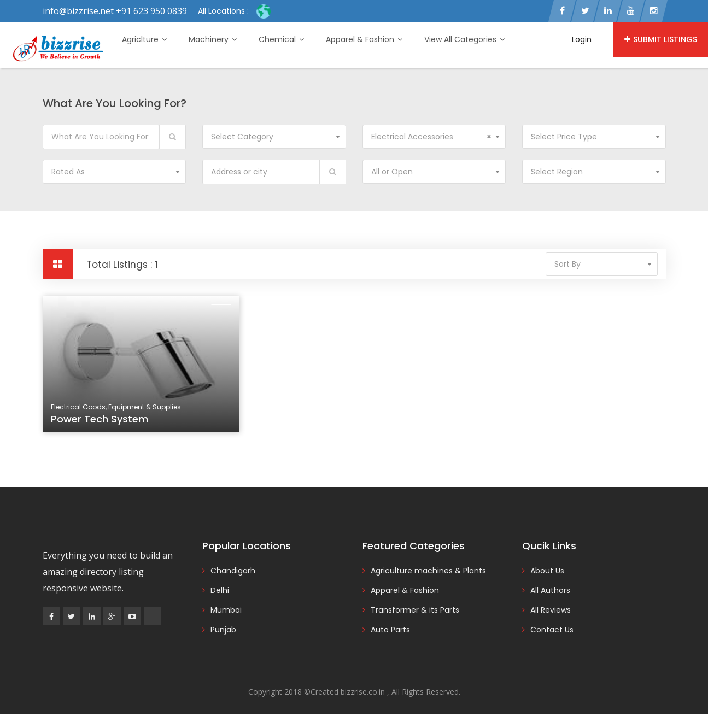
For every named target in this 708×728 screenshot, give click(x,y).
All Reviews (551, 610)
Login (582, 39)
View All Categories (464, 39)
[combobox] (274, 137)
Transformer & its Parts (415, 610)
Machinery (213, 39)
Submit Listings (661, 39)
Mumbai (226, 610)
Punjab (223, 630)
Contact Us (552, 630)
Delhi (220, 590)
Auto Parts (390, 630)
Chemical (281, 39)
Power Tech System (100, 419)
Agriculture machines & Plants (428, 571)
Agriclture (144, 39)
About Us (547, 571)
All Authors (550, 590)
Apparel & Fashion (364, 39)
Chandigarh (233, 571)
